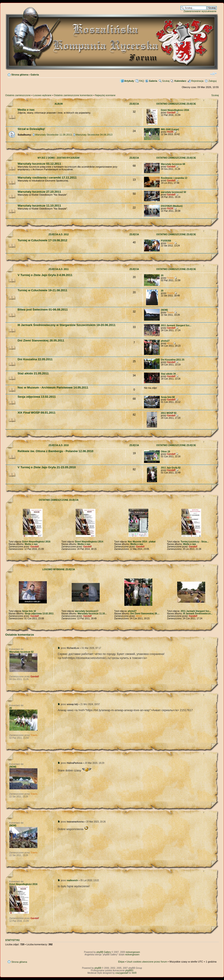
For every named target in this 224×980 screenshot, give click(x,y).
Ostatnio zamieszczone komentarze (73, 95)
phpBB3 (129, 970)
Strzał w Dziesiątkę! (31, 129)
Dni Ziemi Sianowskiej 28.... (145, 614)
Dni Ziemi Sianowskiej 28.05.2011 (41, 340)
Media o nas (26, 110)
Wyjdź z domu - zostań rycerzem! (59, 158)
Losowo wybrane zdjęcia (59, 569)
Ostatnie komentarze (20, 635)
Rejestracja (197, 81)
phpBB (98, 968)
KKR (134, 973)
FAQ (141, 81)
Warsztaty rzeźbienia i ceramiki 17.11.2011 (47, 178)
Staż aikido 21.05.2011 (33, 373)
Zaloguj (212, 81)
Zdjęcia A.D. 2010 (59, 445)
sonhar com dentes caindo (89, 830)
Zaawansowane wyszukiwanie (200, 11)
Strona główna (20, 75)
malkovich (72, 880)
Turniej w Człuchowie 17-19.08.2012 (43, 240)
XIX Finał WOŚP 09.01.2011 (37, 413)
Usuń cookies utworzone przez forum (147, 962)
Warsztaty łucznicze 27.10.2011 (39, 192)
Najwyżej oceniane (105, 95)
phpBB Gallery (104, 952)
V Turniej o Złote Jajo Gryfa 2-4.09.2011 (45, 275)
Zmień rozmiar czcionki (213, 74)
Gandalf (171, 113)
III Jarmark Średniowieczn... (198, 614)
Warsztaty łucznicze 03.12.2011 (39, 164)
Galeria (35, 75)
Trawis (170, 243)
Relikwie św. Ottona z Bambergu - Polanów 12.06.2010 (56, 451)
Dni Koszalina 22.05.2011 (35, 359)
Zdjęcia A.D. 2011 (59, 269)
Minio (170, 343)
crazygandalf (122, 973)
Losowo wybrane (42, 95)
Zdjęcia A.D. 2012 (59, 234)
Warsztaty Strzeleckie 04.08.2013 (94, 135)
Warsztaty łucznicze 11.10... (92, 614)
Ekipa (121, 962)
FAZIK (170, 132)
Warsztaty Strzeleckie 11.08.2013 (53, 135)
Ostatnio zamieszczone (18, 95)
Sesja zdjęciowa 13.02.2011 (37, 397)
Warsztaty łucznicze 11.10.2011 (39, 206)
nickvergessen (133, 952)
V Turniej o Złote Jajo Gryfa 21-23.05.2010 (47, 467)
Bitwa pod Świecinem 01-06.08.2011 (43, 310)
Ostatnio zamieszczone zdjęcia (59, 500)
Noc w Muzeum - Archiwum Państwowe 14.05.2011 (53, 387)
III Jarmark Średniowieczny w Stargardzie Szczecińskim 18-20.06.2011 (67, 325)
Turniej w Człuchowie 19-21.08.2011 (43, 290)
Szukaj (166, 81)
